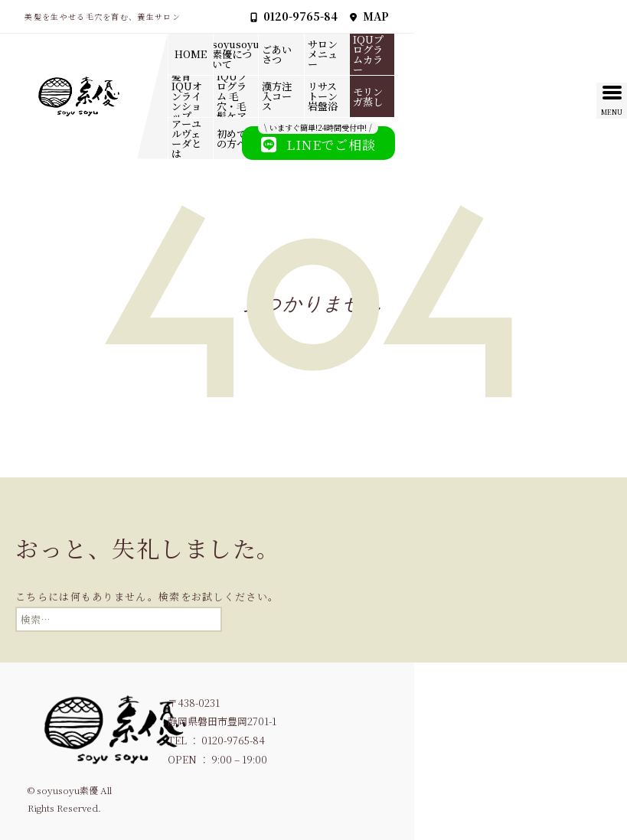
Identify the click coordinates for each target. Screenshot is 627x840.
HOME (191, 54)
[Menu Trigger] (612, 101)
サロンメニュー (323, 54)
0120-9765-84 (294, 16)
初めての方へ (232, 138)
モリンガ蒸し (368, 96)
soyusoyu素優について (236, 54)
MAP (369, 16)
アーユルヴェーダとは (186, 138)
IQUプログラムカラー (368, 54)
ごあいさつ (277, 54)
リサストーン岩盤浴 (323, 96)
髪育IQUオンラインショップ (187, 96)
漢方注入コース (277, 96)
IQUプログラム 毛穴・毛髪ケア (232, 96)
